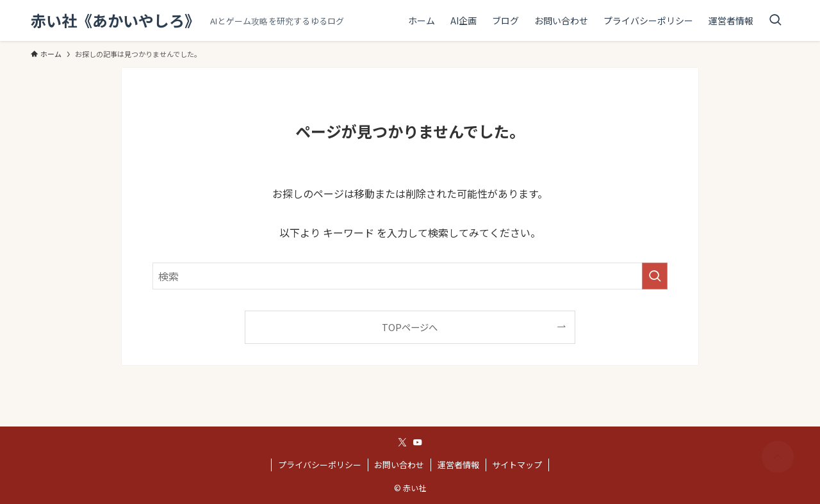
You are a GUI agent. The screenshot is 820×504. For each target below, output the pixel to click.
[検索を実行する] (655, 276)
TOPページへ (410, 327)
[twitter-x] (402, 443)
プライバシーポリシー (320, 465)
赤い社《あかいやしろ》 (115, 20)
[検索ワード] (410, 276)
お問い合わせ (399, 465)
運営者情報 (458, 465)
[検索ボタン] (775, 20)
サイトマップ (517, 465)
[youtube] (418, 443)
